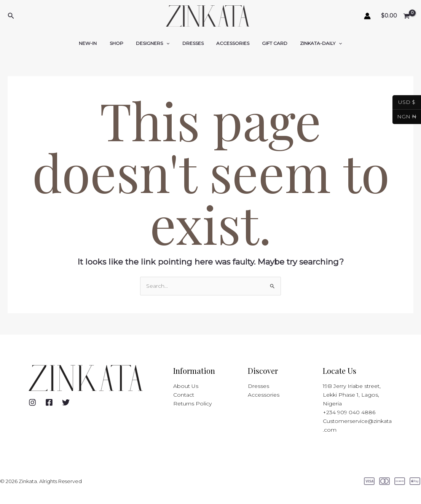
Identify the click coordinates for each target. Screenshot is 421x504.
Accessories (264, 395)
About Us (186, 386)
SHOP (123, 43)
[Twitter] (66, 402)
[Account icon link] (367, 16)
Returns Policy (192, 404)
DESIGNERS (156, 43)
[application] (170, 43)
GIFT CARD (268, 43)
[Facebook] (49, 402)
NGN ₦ (404, 117)
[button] (11, 16)
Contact (184, 395)
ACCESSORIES (229, 43)
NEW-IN (98, 43)
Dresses (258, 386)
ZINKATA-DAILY (311, 43)
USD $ (404, 102)
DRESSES (193, 43)
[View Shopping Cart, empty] (396, 16)
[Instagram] (32, 402)
